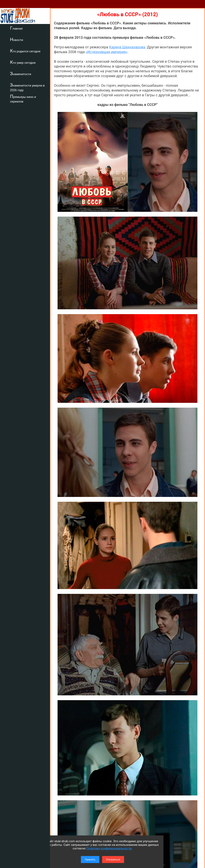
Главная (16, 28)
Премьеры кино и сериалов (23, 99)
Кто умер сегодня (23, 62)
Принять (90, 860)
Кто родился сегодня (25, 51)
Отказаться (113, 860)
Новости (16, 39)
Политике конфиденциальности (109, 848)
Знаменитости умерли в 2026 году (27, 87)
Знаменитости (21, 74)
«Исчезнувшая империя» (106, 52)
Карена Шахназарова (127, 47)
